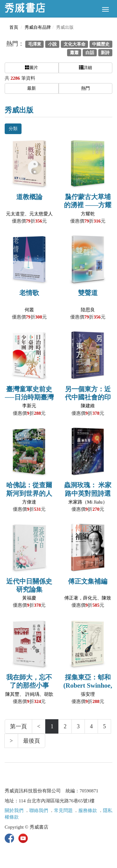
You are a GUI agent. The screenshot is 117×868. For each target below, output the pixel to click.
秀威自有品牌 (38, 27)
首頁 (14, 27)
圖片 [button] (32, 68)
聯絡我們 (39, 810)
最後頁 (32, 741)
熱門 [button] (85, 88)
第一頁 (18, 726)
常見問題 (63, 810)
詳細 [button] (85, 68)
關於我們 (14, 810)
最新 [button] (32, 88)
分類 (13, 129)
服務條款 (88, 810)
